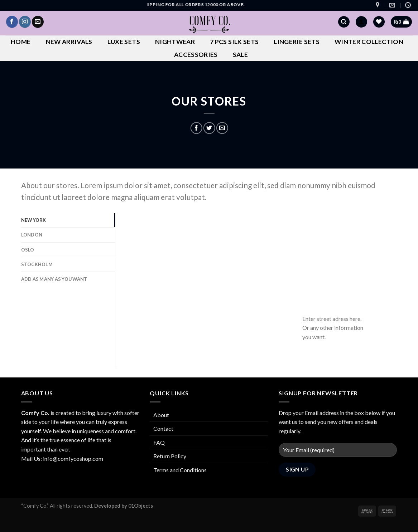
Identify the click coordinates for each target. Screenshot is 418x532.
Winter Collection (369, 42)
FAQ (159, 442)
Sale (240, 55)
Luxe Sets (124, 42)
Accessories (196, 55)
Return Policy (170, 456)
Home (21, 42)
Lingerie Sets (297, 42)
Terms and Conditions (180, 470)
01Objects (141, 506)
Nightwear (175, 42)
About (161, 415)
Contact (163, 428)
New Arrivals (69, 42)
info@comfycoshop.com (73, 458)
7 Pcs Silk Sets (234, 42)
